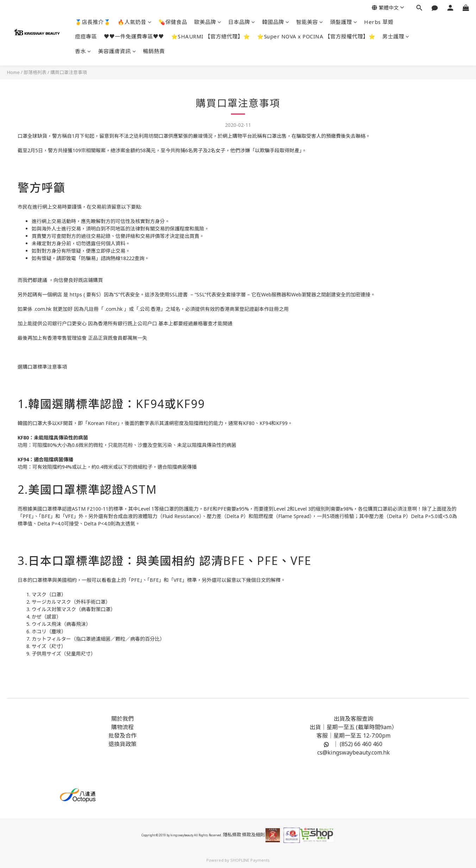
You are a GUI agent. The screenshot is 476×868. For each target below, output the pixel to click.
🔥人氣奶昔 (134, 22)
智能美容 (310, 22)
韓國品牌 (276, 22)
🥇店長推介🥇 (93, 22)
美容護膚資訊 (117, 51)
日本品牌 (242, 22)
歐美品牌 (208, 22)
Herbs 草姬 (379, 22)
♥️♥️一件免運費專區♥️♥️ (134, 36)
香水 (83, 51)
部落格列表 (35, 72)
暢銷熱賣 (154, 51)
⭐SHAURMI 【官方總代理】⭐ (211, 36)
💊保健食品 (173, 22)
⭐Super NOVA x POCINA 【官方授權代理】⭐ (316, 36)
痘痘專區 (86, 36)
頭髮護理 (344, 22)
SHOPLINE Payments (250, 860)
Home (13, 72)
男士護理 (396, 36)
